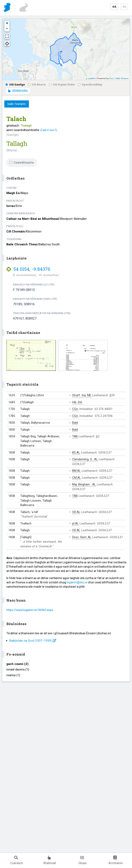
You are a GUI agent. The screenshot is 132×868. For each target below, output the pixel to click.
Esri (111, 78)
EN (124, 7)
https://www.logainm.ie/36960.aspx (30, 610)
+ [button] (7, 23)
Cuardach (16, 860)
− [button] (7, 29)
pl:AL (75, 523)
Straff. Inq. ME (82, 395)
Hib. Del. (77, 402)
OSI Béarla (37, 84)
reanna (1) (13, 675)
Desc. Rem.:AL (82, 537)
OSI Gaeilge (15, 84)
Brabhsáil (50, 860)
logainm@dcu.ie (77, 582)
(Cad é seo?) (49, 130)
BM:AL (76, 471)
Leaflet (92, 78)
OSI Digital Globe (62, 84)
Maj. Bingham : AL (84, 484)
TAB (75, 436)
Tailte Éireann (122, 78)
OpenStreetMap (90, 84)
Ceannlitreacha (22, 163)
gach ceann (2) (17, 664)
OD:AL (76, 512)
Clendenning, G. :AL (85, 459)
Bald (75, 423)
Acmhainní (115, 860)
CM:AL (77, 478)
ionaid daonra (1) (18, 669)
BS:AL (76, 453)
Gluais (83, 860)
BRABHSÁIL (18, 91)
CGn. (75, 409)
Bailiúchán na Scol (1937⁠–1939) (33, 641)
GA (114, 7)
